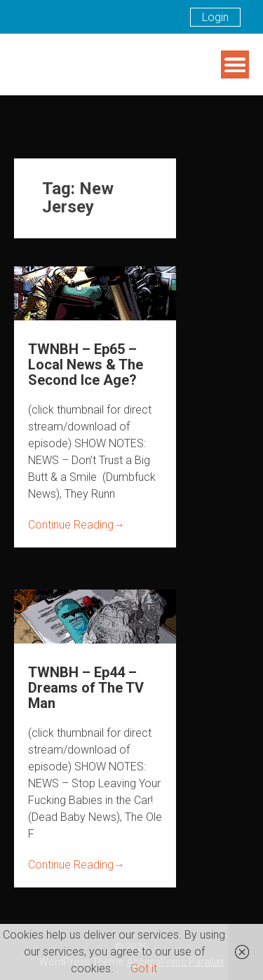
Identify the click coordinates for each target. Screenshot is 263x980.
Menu (235, 64)
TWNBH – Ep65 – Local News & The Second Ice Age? (86, 365)
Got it (144, 968)
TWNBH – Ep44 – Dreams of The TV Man (86, 688)
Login (215, 17)
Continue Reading (76, 525)
